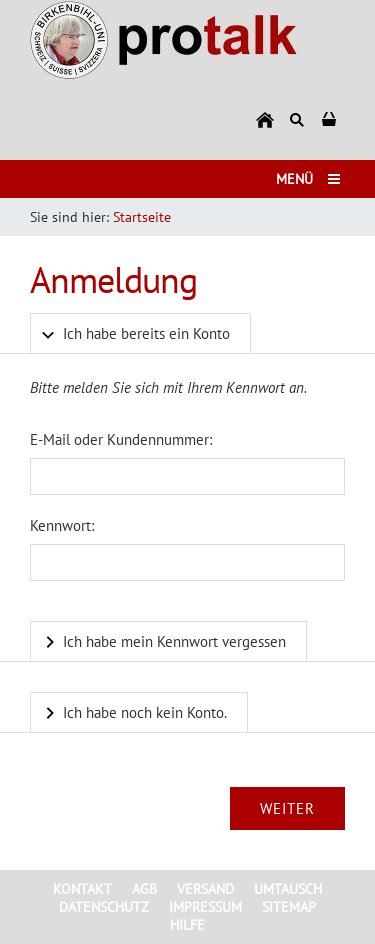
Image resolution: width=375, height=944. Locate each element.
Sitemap (289, 907)
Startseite (142, 217)
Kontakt (82, 889)
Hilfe (187, 925)
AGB (144, 889)
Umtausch (288, 889)
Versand (205, 889)
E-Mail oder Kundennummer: (121, 439)
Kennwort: (62, 525)
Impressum (205, 907)
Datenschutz (104, 907)
